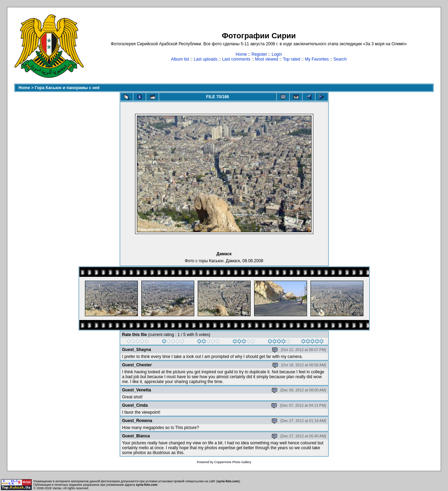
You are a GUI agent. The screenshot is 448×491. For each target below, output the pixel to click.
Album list (180, 59)
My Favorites (317, 59)
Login (277, 54)
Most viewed (267, 59)
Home (241, 54)
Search (340, 59)
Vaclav (57, 488)
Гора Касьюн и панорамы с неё (67, 88)
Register (259, 54)
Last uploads (205, 59)
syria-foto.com (228, 481)
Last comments (236, 59)
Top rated (291, 59)
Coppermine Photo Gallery (233, 462)
